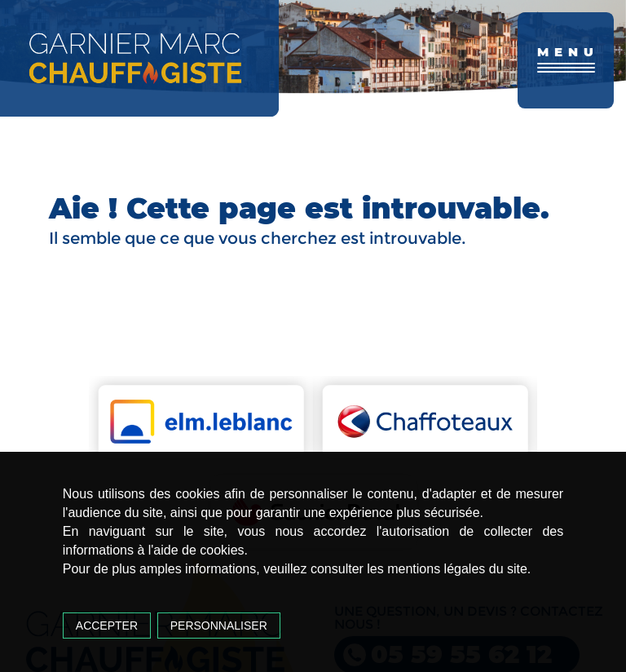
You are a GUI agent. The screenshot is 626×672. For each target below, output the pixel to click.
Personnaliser (219, 626)
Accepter (107, 626)
